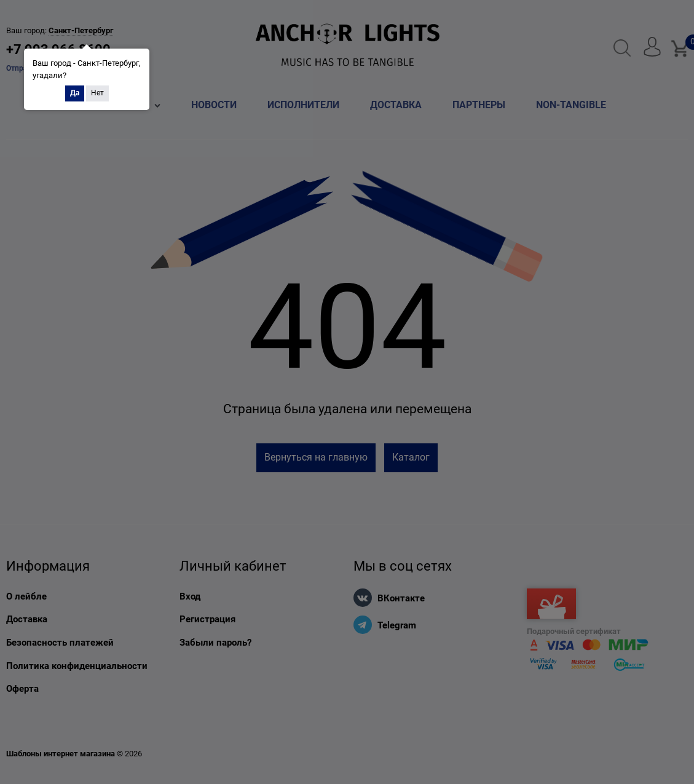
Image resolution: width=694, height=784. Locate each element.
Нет (97, 93)
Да (75, 93)
